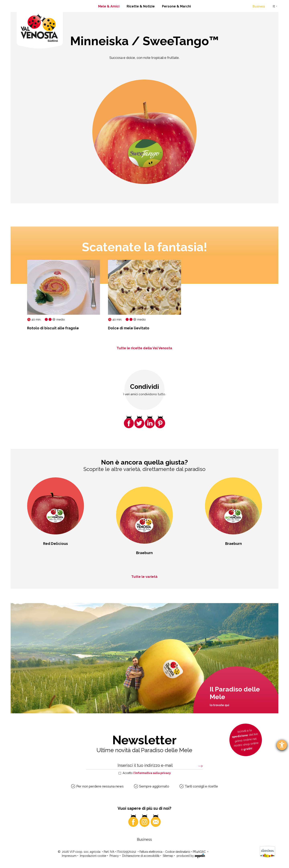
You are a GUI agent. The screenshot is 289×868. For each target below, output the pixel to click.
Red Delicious (55, 544)
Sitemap (168, 856)
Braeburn (144, 553)
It (274, 6)
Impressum (69, 856)
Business (259, 6)
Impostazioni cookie (93, 856)
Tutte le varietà (144, 577)
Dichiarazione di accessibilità (141, 856)
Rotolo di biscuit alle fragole (53, 328)
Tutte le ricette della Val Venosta (144, 348)
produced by (191, 856)
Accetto (147, 773)
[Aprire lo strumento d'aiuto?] (282, 745)
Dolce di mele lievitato (129, 328)
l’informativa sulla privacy (152, 773)
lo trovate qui (219, 705)
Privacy (114, 856)
